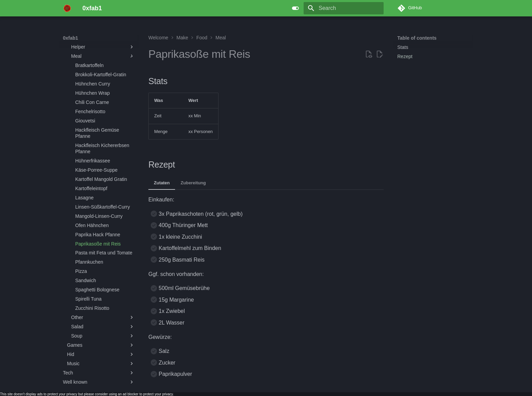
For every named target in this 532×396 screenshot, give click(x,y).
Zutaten (162, 183)
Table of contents (417, 38)
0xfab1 (70, 38)
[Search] (344, 8)
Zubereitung (193, 183)
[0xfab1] (67, 8)
